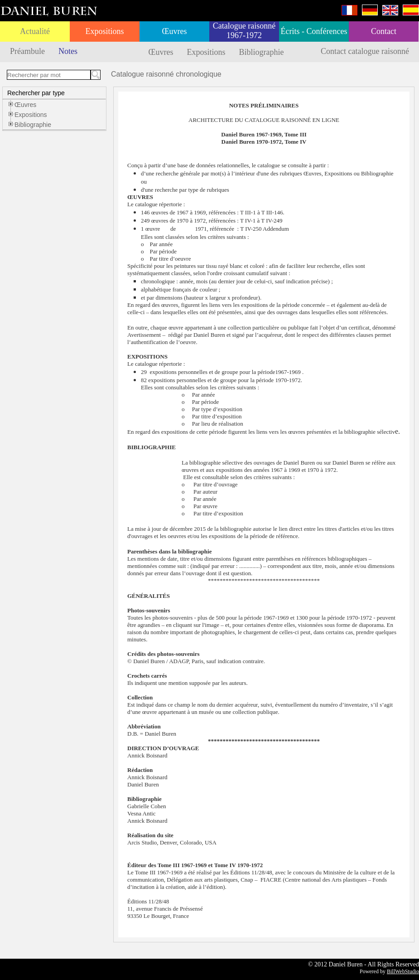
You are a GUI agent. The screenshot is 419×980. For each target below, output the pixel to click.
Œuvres (175, 31)
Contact (384, 31)
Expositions (104, 31)
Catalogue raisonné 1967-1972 (244, 31)
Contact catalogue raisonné (365, 51)
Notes (68, 51)
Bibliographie (262, 52)
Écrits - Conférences (314, 31)
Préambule (27, 51)
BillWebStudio (403, 971)
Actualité (35, 31)
